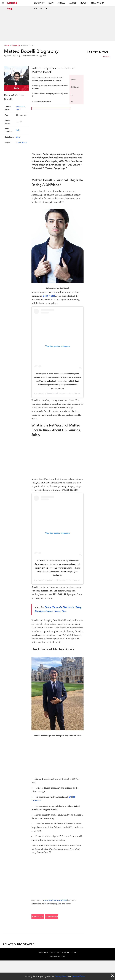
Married (73, 3)
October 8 (21, 107)
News (51, 3)
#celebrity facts (38, 916)
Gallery (38, 9)
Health (84, 3)
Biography (39, 3)
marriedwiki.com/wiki (56, 900)
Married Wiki (12, 3)
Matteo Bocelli (52, 393)
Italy (18, 130)
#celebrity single (52, 916)
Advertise (66, 952)
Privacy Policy (61, 976)
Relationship (97, 3)
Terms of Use (78, 976)
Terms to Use (43, 952)
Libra (18, 137)
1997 (18, 109)
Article (61, 3)
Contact (74, 952)
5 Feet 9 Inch (22, 142)
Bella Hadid (49, 296)
